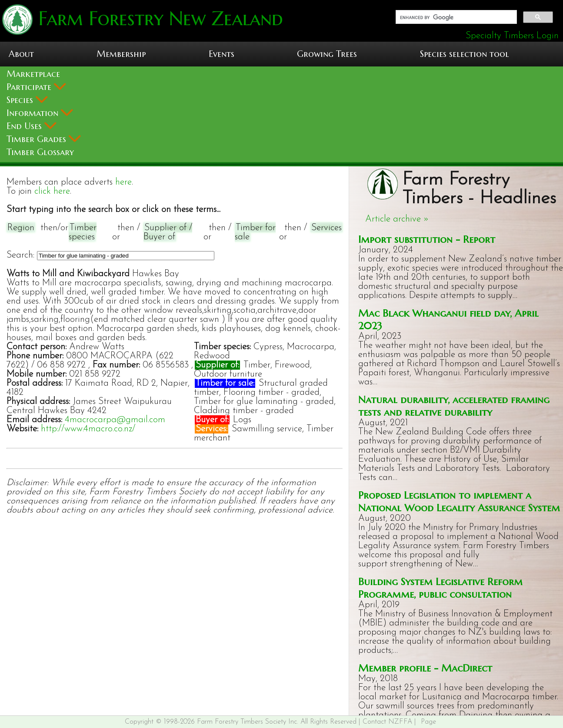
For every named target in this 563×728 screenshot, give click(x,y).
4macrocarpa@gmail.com (115, 420)
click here (52, 191)
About (21, 54)
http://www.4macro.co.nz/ (88, 429)
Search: (20, 255)
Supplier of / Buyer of (168, 232)
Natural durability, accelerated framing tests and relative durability (454, 406)
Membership (121, 54)
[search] (456, 17)
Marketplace (33, 74)
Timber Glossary (40, 152)
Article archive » (397, 219)
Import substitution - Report (427, 239)
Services (326, 228)
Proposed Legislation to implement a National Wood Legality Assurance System (459, 501)
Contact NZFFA (387, 722)
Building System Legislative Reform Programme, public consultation (440, 588)
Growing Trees (327, 54)
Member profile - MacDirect (425, 668)
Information (40, 113)
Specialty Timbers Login (512, 36)
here (123, 182)
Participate (36, 87)
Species (27, 100)
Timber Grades (44, 139)
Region (21, 228)
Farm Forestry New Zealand (158, 18)
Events (222, 54)
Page (428, 722)
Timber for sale (255, 232)
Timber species (83, 232)
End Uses (32, 126)
